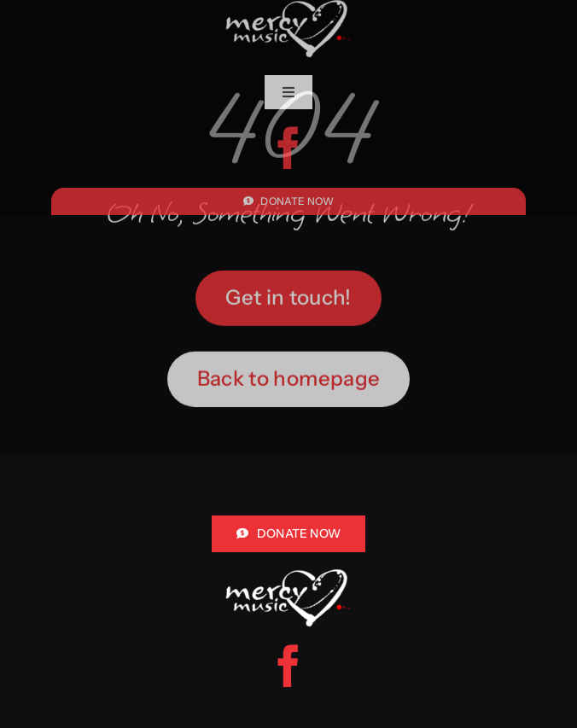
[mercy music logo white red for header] (288, 577)
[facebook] (288, 148)
